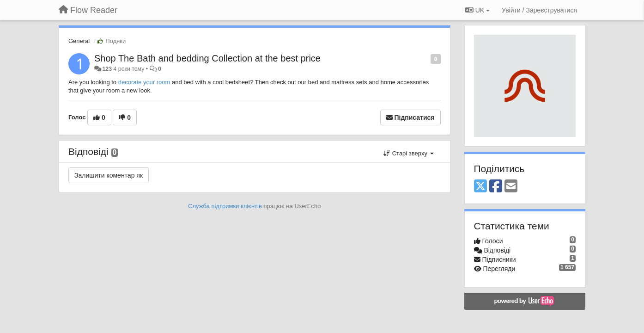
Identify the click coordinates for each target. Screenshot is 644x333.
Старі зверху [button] (408, 153)
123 (107, 69)
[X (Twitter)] (480, 187)
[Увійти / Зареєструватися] (539, 10)
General (79, 41)
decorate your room (144, 82)
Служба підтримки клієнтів (225, 206)
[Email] (511, 187)
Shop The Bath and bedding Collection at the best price (207, 58)
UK (477, 10)
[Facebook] (496, 187)
